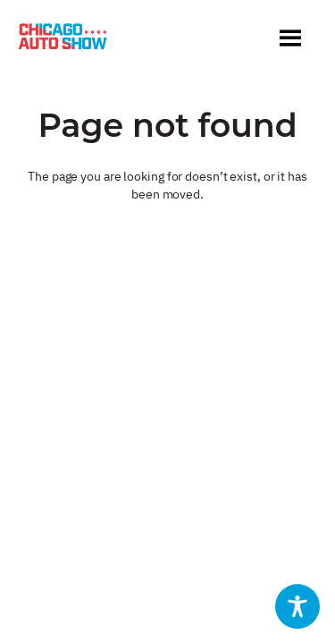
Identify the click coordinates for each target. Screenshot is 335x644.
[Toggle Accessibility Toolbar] (297, 606)
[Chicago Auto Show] (63, 40)
